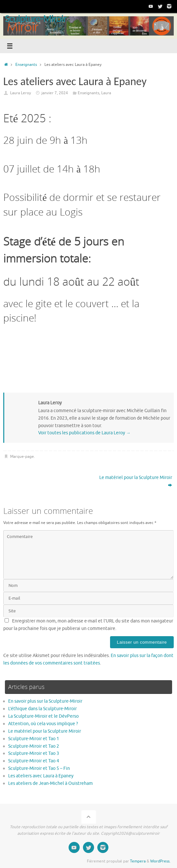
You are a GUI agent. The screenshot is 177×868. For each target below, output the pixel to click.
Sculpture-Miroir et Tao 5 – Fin (39, 768)
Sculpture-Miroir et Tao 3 (34, 753)
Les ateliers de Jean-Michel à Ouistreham (50, 783)
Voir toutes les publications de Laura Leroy (84, 433)
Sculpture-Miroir (36, 18)
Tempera (138, 861)
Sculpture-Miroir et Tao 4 (34, 761)
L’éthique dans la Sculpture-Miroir (42, 709)
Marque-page (22, 456)
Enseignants (26, 65)
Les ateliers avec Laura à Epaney (41, 776)
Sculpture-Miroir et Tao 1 (34, 739)
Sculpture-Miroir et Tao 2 (34, 746)
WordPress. (160, 861)
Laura (106, 93)
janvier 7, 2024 (55, 93)
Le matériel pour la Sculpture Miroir (136, 481)
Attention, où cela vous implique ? (44, 724)
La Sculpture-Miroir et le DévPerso (43, 716)
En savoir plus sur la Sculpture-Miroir (45, 701)
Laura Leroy (21, 93)
